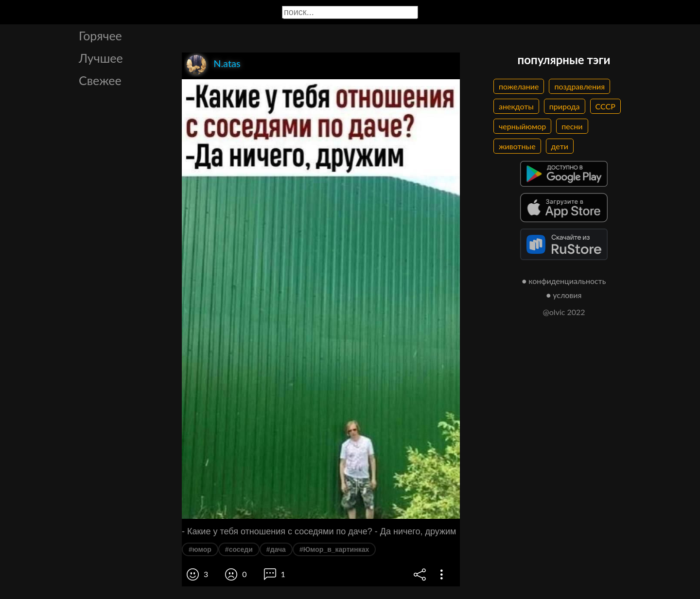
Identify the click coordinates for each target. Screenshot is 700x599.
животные (517, 146)
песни (572, 126)
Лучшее (101, 58)
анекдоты (516, 106)
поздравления (579, 86)
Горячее (100, 35)
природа (565, 106)
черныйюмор (522, 126)
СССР (605, 106)
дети (560, 146)
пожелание (519, 86)
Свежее (100, 80)
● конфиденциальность (564, 281)
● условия (564, 295)
